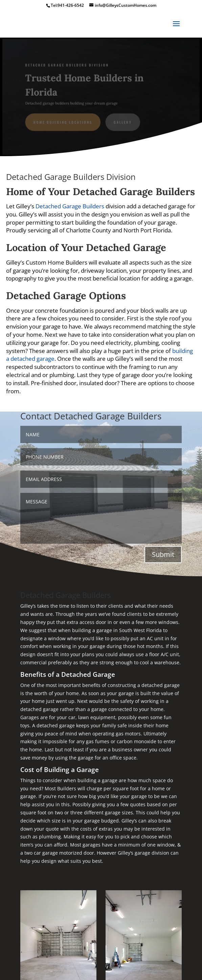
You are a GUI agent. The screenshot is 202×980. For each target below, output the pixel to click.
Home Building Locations (63, 122)
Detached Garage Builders (70, 206)
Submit (163, 554)
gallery (123, 122)
